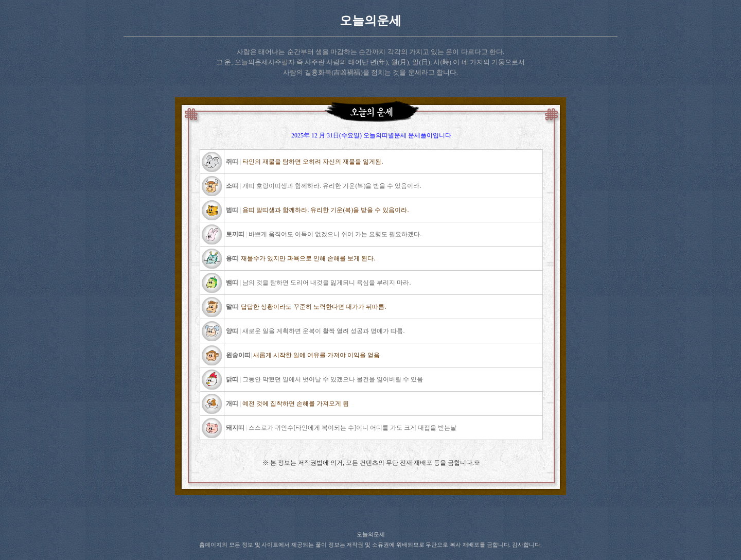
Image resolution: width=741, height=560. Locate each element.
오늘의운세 (370, 21)
